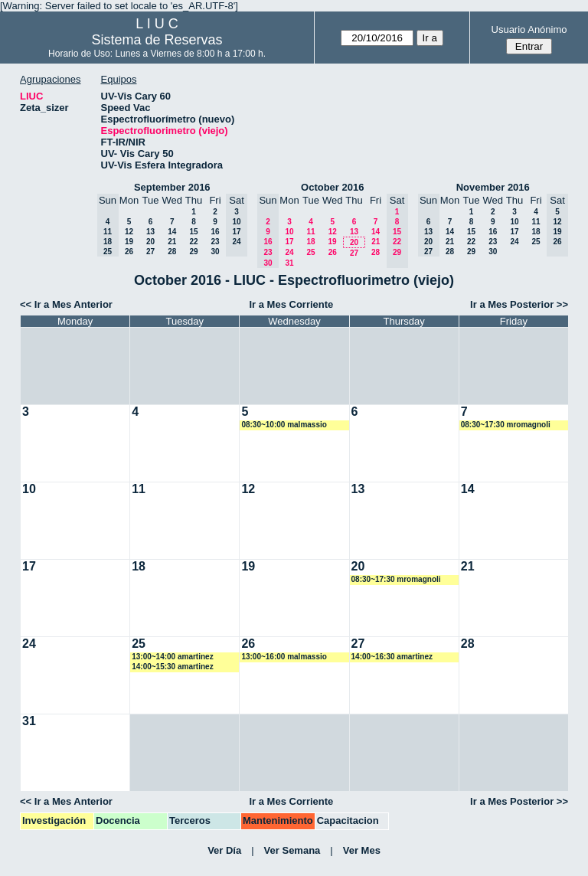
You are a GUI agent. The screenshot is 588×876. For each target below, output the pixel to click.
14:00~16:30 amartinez (392, 657)
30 (215, 252)
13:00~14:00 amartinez (172, 657)
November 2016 (493, 187)
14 (172, 232)
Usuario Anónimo (529, 29)
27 (150, 252)
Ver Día (224, 850)
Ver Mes (362, 850)
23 (215, 242)
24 (289, 252)
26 (129, 252)
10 (289, 232)
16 (215, 232)
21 (172, 242)
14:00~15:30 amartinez (172, 667)
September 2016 (172, 187)
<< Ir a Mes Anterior (66, 304)
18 (310, 242)
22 (193, 242)
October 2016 (332, 187)
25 (310, 252)
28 (172, 252)
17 (289, 242)
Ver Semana (292, 850)
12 (129, 232)
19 (129, 242)
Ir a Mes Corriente (291, 304)
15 (193, 232)
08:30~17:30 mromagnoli (506, 425)
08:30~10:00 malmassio (284, 425)
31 (289, 263)
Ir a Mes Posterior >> (519, 304)
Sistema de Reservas (157, 40)
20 (150, 242)
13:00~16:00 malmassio (284, 657)
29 (193, 252)
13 (150, 232)
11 (310, 232)
